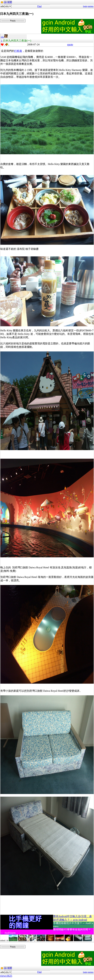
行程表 (18, 51)
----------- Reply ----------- (13, 21)
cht (5, 2)
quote (70, 44)
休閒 (10, 2)
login (85, 6)
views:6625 (6, 976)
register (91, 6)
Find (39, 6)
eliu (4, 37)
